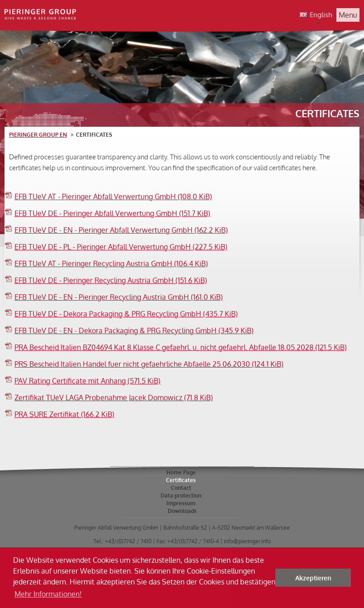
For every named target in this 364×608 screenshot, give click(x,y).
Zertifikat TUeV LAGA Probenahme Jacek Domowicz (114, 397)
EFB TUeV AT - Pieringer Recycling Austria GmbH (111, 263)
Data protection (181, 495)
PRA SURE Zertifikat (64, 414)
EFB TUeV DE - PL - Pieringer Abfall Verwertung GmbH (121, 247)
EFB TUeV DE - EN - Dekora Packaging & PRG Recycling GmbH (134, 330)
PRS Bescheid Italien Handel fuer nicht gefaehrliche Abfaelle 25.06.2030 (149, 364)
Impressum (181, 503)
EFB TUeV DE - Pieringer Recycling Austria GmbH (111, 280)
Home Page (181, 472)
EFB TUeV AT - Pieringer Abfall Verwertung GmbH (113, 196)
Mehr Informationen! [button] (48, 594)
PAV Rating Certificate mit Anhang (87, 381)
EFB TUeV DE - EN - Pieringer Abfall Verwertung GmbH (121, 230)
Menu (348, 15)
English (314, 16)
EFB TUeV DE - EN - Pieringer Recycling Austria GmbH (119, 297)
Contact (181, 488)
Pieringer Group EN (38, 135)
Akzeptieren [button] (313, 578)
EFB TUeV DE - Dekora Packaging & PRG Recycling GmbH (126, 314)
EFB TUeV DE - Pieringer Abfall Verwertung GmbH (112, 213)
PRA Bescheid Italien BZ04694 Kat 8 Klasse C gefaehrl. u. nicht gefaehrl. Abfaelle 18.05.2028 (181, 347)
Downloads (182, 511)
